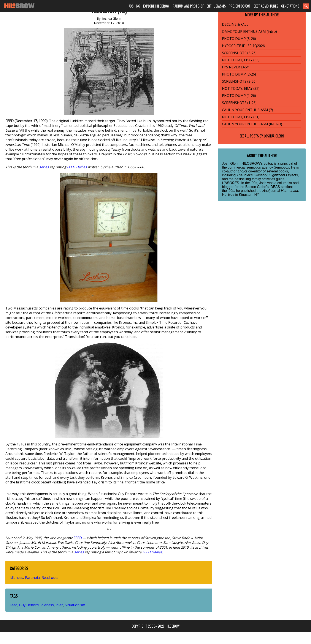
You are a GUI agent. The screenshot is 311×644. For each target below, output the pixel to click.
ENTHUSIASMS (216, 6)
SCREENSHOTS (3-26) (239, 53)
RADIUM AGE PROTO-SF (188, 6)
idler (59, 605)
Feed (13, 605)
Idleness (16, 578)
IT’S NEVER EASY (235, 67)
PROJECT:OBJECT (240, 6)
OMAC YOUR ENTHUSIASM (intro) (249, 32)
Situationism (75, 605)
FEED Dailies (77, 167)
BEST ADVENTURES (266, 6)
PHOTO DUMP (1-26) (239, 96)
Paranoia (32, 578)
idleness (47, 605)
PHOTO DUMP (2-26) (239, 74)
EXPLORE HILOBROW (156, 6)
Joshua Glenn (274, 136)
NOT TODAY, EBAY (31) (241, 117)
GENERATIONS (290, 6)
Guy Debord (29, 605)
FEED (78, 538)
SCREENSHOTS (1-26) (239, 103)
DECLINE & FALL (235, 24)
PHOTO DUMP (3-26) (239, 39)
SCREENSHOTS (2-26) (239, 81)
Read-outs (50, 578)
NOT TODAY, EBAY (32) (241, 88)
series (44, 167)
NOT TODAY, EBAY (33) (241, 60)
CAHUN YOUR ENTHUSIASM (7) (248, 110)
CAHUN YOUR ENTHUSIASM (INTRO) (252, 124)
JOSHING (134, 6)
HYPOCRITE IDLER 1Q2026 (243, 46)
